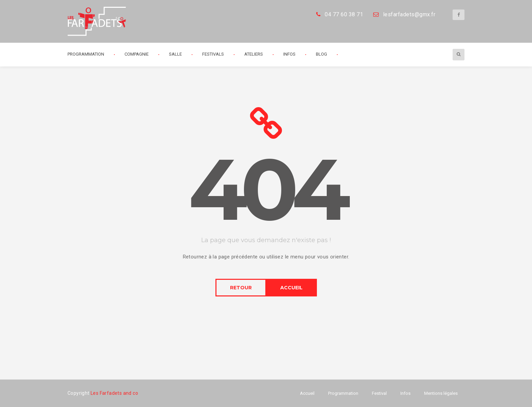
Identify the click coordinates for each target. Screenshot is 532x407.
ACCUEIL (291, 288)
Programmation (86, 54)
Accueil (307, 393)
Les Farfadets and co (114, 393)
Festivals (213, 54)
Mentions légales (441, 393)
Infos (289, 54)
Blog (321, 54)
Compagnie (137, 54)
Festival (379, 393)
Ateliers (254, 54)
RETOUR (241, 288)
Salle (175, 54)
